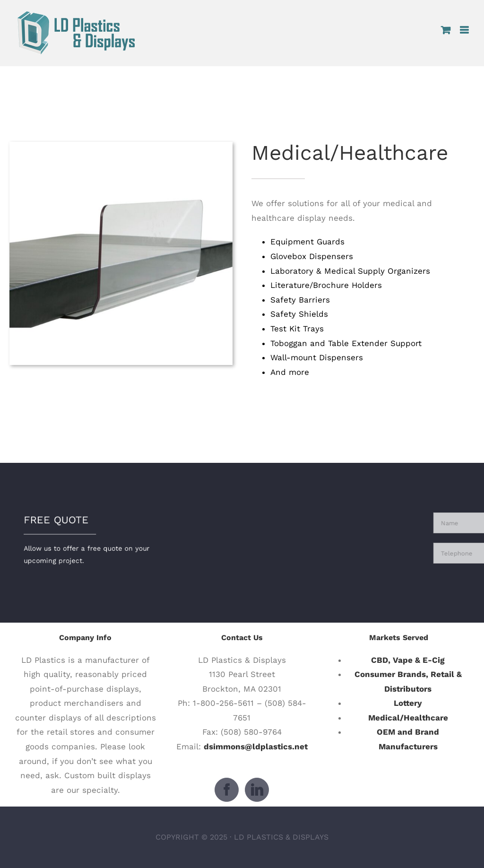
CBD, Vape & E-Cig (408, 660)
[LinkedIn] (257, 790)
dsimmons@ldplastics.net (256, 746)
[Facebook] (227, 790)
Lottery (408, 703)
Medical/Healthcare (408, 718)
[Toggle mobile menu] (465, 30)
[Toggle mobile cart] (446, 30)
